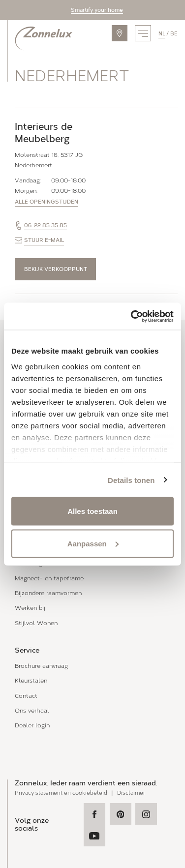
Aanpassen (93, 543)
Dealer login (32, 725)
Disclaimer (131, 793)
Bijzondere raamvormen (48, 593)
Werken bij (30, 608)
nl (162, 33)
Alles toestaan (92, 511)
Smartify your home (97, 10)
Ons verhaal (32, 710)
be (174, 33)
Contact (26, 696)
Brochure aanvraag (41, 666)
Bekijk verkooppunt (56, 269)
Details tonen (131, 480)
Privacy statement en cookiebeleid (61, 793)
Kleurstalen (31, 680)
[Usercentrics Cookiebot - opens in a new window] (132, 316)
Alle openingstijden (46, 202)
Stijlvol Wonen (36, 623)
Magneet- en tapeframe (49, 578)
